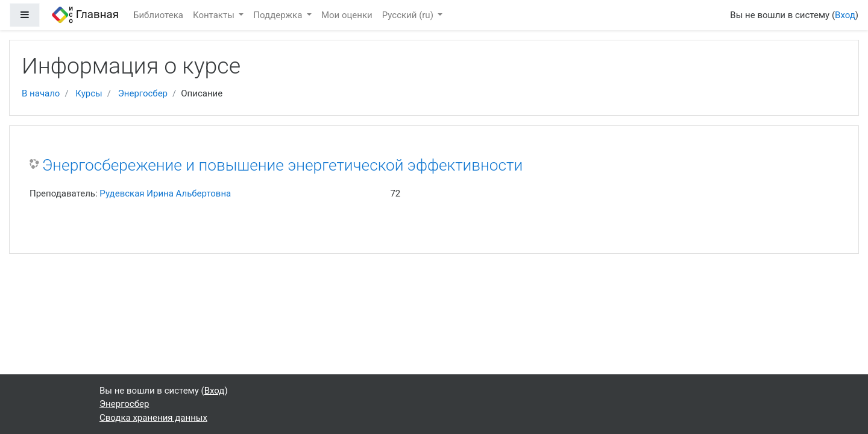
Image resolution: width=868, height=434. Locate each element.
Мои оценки (347, 15)
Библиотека (158, 15)
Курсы (89, 93)
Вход (845, 15)
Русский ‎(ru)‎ (409, 15)
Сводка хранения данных (153, 418)
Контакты (215, 15)
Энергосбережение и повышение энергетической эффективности (282, 165)
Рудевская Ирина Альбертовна (165, 193)
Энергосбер (143, 93)
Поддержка (279, 15)
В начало (41, 93)
